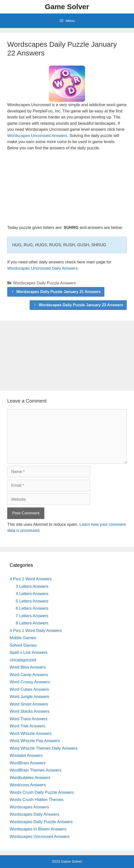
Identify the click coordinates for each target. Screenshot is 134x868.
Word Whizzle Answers (31, 734)
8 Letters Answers (32, 623)
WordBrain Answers (28, 763)
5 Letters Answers (32, 601)
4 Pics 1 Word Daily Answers (36, 631)
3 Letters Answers (32, 586)
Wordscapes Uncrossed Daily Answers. (43, 268)
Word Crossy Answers (30, 682)
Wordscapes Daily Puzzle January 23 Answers (81, 305)
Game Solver (67, 7)
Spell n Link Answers (29, 653)
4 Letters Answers (32, 594)
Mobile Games (23, 638)
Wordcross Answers (28, 785)
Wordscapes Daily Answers (34, 814)
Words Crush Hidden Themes (37, 800)
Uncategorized (23, 660)
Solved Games (23, 645)
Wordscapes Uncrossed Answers (40, 837)
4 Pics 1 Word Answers (31, 579)
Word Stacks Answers (30, 711)
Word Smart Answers (29, 704)
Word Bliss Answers (28, 667)
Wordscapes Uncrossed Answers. (38, 136)
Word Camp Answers (29, 675)
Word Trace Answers (29, 719)
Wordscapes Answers (29, 807)
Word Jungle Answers (29, 697)
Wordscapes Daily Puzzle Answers (44, 283)
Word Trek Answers (27, 726)
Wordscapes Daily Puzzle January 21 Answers (59, 292)
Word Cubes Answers (29, 689)
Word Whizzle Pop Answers (35, 741)
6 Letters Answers (32, 608)
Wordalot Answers (26, 755)
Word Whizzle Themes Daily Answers (44, 748)
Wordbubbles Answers (30, 778)
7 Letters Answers (32, 616)
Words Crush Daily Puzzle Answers (42, 792)
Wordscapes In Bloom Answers (38, 829)
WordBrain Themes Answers (36, 770)
